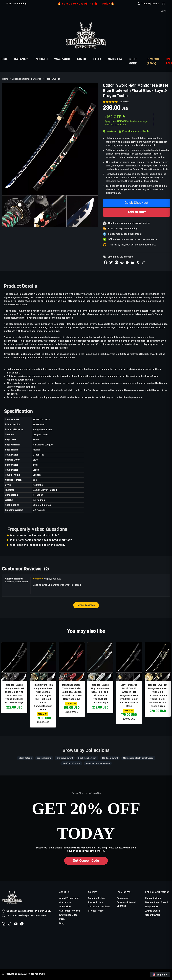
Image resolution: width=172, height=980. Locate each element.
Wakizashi (62, 59)
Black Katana (25, 758)
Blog (62, 923)
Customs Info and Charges (126, 904)
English (159, 975)
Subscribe (65, 907)
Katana (22, 59)
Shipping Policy (96, 898)
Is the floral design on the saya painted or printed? (41, 540)
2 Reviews (124, 102)
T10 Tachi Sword (110, 758)
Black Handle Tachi (87, 758)
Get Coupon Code (86, 861)
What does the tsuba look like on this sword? (38, 545)
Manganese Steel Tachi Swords (138, 758)
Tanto (81, 59)
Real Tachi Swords (71, 763)
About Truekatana (69, 898)
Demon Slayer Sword (157, 902)
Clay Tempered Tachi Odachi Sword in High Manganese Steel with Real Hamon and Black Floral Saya (129, 696)
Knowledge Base (68, 915)
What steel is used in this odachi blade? (35, 535)
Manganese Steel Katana (98, 763)
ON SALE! (42, 714)
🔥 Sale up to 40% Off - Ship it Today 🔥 (86, 4)
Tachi (97, 59)
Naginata (115, 59)
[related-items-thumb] (14, 662)
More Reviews (86, 605)
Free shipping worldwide (134, 131)
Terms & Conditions (99, 907)
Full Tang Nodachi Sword (143, 354)
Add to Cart (137, 212)
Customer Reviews (70, 911)
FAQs (62, 919)
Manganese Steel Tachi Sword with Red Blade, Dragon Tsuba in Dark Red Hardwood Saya (72, 692)
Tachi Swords (53, 79)
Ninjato (42, 59)
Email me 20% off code (120, 257)
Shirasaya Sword (65, 758)
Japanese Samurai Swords (27, 79)
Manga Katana (153, 898)
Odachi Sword (135, 344)
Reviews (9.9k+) (153, 61)
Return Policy (95, 902)
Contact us (65, 902)
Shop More (134, 61)
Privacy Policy (96, 911)
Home (5, 79)
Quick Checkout (136, 203)
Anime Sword (153, 911)
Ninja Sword (152, 907)
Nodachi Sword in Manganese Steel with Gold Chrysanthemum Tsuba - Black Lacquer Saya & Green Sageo (158, 696)
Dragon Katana (44, 758)
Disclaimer (123, 898)
